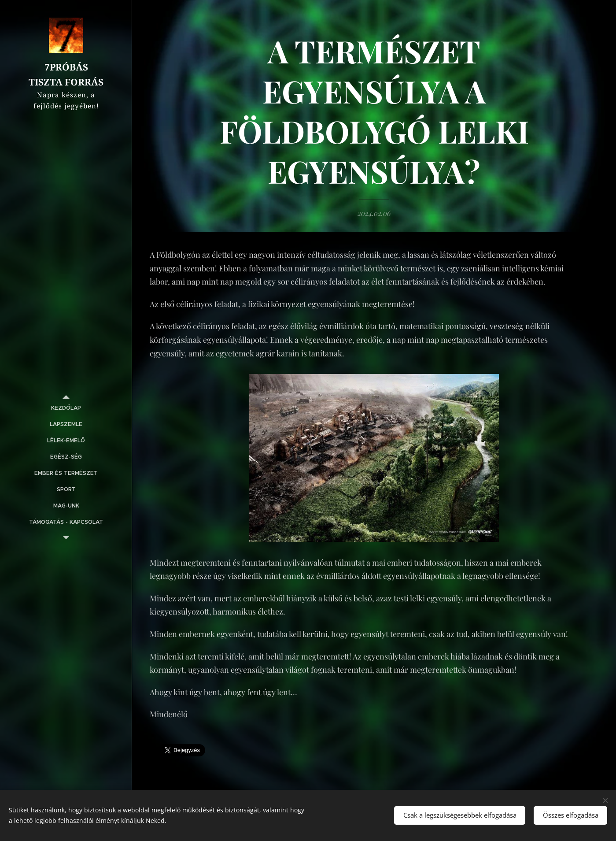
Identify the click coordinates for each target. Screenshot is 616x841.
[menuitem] (66, 408)
